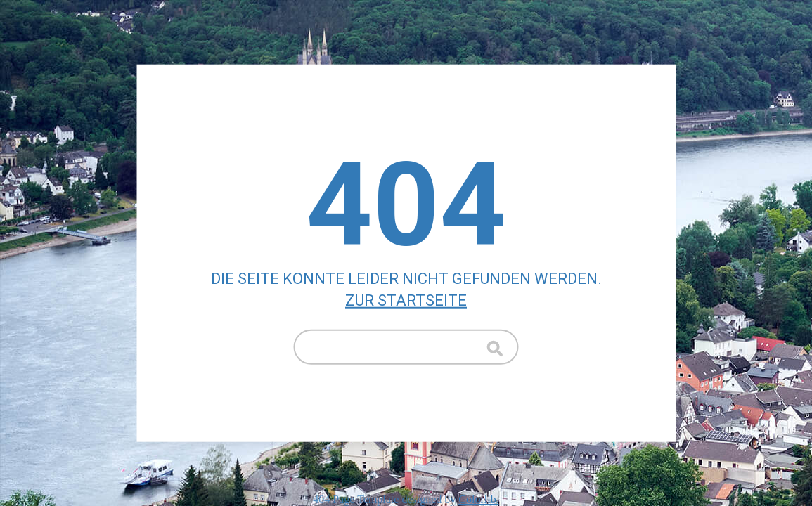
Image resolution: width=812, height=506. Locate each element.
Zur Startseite (406, 300)
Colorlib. (478, 499)
